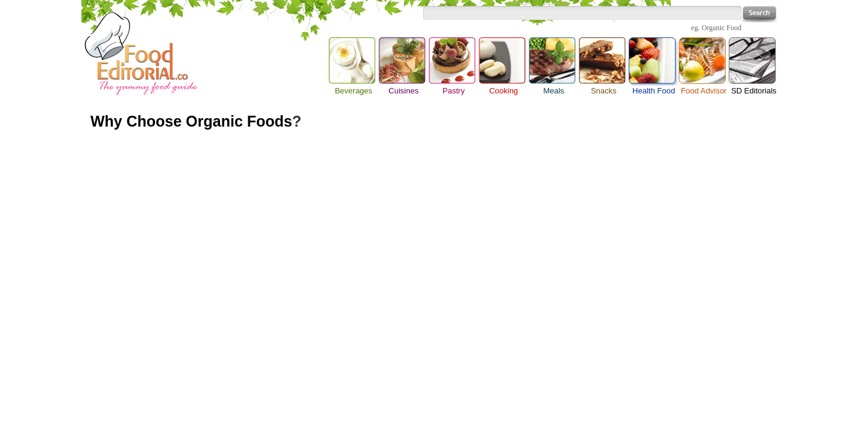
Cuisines (404, 91)
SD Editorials (754, 91)
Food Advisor (704, 91)
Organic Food (722, 28)
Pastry (454, 91)
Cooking (504, 91)
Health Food (654, 61)
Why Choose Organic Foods (191, 121)
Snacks (604, 91)
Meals (554, 91)
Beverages (353, 91)
